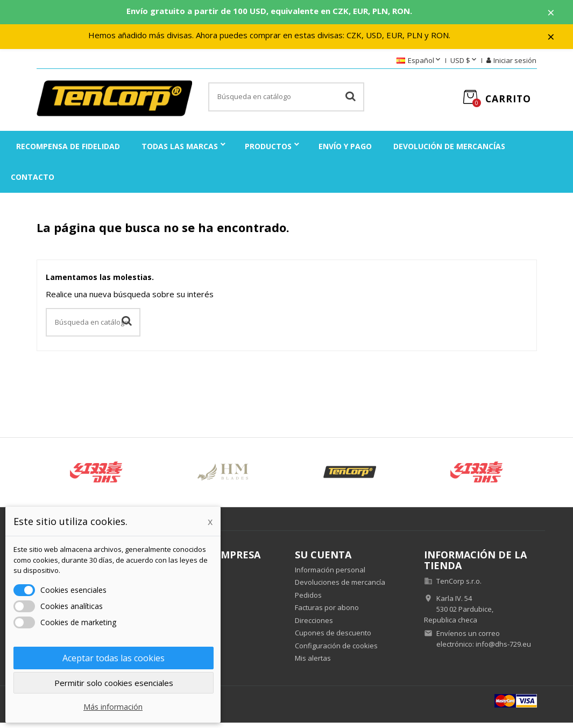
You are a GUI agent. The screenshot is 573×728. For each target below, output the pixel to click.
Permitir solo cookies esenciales (114, 683)
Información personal (330, 575)
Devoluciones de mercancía (340, 587)
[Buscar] (286, 102)
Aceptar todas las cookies (114, 658)
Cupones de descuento (333, 638)
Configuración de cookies (336, 650)
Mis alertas (313, 663)
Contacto (33, 182)
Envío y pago (345, 151)
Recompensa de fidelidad (68, 151)
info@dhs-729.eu (503, 649)
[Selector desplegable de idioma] (419, 66)
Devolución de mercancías (449, 151)
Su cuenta (323, 559)
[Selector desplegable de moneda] (464, 66)
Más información (113, 707)
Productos (268, 151)
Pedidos (308, 600)
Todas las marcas (180, 151)
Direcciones (314, 625)
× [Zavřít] (557, 13)
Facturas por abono (327, 613)
